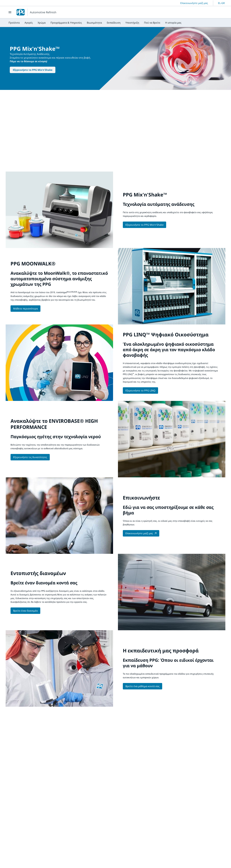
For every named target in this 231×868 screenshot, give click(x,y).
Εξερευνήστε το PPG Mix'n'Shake (33, 70)
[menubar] (95, 23)
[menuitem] (14, 23)
